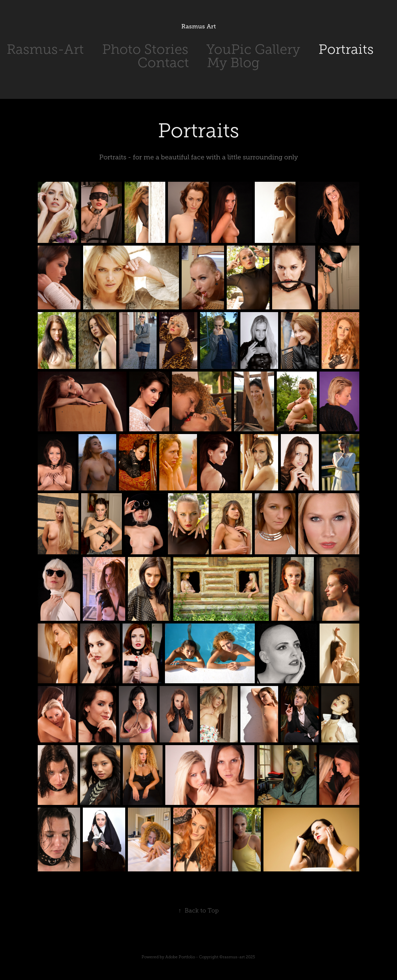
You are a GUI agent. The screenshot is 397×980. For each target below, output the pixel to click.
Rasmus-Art (45, 49)
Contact (163, 63)
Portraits (346, 49)
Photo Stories (145, 49)
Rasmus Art (198, 26)
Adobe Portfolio (180, 957)
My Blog (233, 63)
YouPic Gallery (253, 49)
